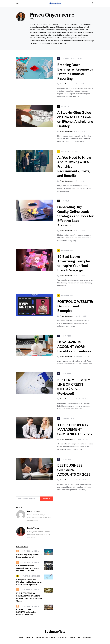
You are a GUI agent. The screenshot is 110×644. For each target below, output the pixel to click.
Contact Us (29, 637)
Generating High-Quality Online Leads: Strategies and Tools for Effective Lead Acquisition (75, 216)
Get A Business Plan (84, 637)
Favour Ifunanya (33, 511)
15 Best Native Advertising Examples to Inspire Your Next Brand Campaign (74, 264)
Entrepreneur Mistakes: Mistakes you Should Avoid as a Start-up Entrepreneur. (29, 582)
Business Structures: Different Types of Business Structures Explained (28, 568)
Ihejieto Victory (33, 528)
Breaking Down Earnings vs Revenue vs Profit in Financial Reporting (75, 72)
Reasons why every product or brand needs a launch (29, 556)
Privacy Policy (62, 637)
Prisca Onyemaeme (67, 84)
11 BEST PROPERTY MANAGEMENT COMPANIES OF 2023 (74, 430)
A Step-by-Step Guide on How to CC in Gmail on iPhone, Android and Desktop (75, 119)
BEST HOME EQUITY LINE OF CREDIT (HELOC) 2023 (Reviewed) (74, 387)
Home (21, 637)
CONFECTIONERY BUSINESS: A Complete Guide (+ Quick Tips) (26, 612)
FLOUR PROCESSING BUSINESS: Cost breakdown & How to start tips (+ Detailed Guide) (29, 597)
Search (46, 499)
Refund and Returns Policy (45, 637)
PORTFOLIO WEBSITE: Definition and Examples (75, 306)
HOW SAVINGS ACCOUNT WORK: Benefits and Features (74, 347)
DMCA (72, 637)
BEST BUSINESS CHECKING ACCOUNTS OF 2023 (74, 470)
